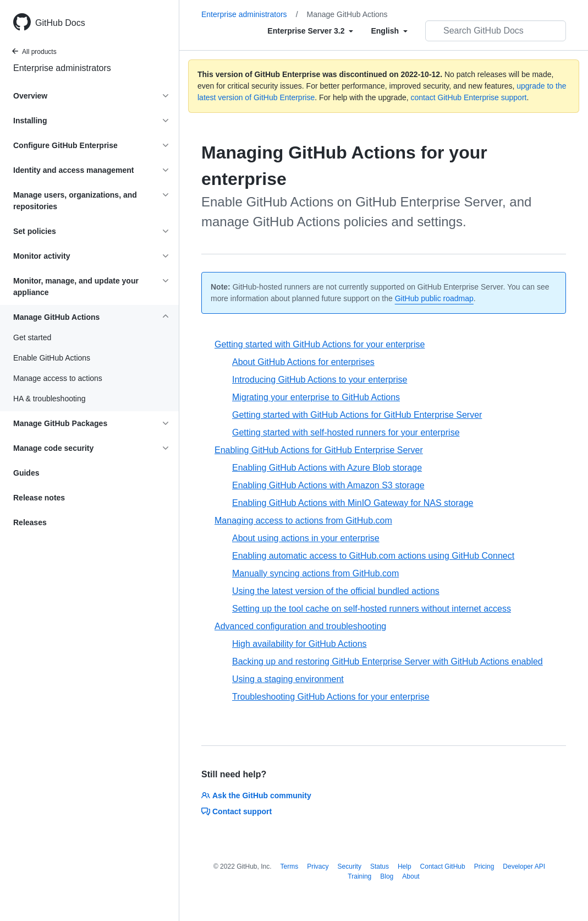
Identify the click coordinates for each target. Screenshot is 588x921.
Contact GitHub (443, 866)
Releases (30, 522)
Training (359, 876)
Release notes (39, 498)
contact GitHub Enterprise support (469, 97)
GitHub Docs (60, 23)
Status (380, 866)
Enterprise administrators (62, 68)
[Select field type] (310, 31)
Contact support (237, 811)
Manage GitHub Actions (347, 14)
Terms (290, 866)
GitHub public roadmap (434, 298)
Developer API (524, 866)
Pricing (484, 866)
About (411, 876)
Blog (387, 876)
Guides (26, 473)
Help (405, 866)
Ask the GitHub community (256, 795)
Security (350, 866)
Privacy (318, 866)
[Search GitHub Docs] (496, 31)
